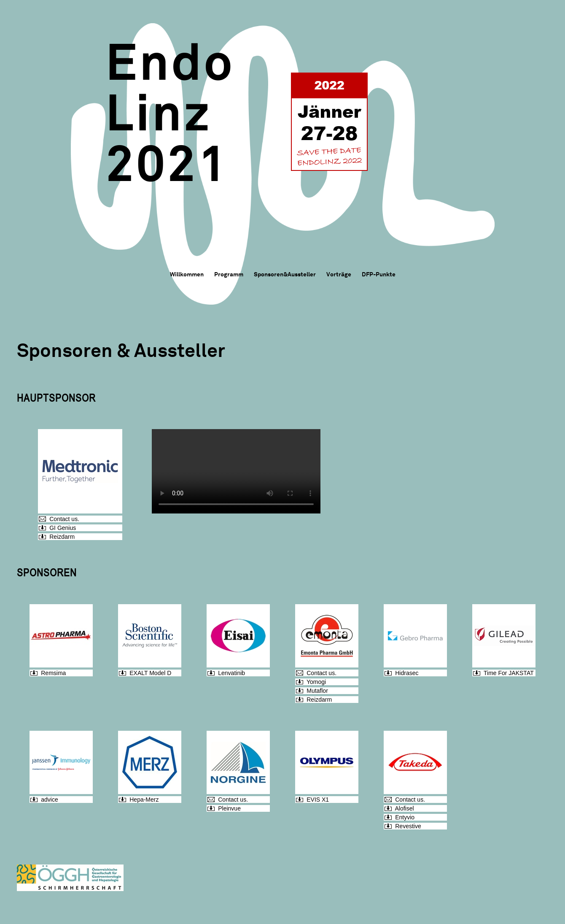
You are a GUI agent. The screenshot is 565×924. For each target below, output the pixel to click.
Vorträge (339, 274)
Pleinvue (229, 808)
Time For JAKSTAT (509, 673)
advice (49, 800)
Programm (229, 274)
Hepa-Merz (144, 800)
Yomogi (316, 682)
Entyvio (405, 817)
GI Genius (63, 528)
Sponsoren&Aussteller (285, 274)
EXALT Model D (150, 673)
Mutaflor (317, 691)
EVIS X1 (318, 800)
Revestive (408, 826)
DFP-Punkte (379, 274)
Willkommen (187, 274)
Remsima (53, 673)
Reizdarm (62, 537)
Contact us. (64, 519)
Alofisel (404, 808)
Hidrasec (407, 673)
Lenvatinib (231, 673)
